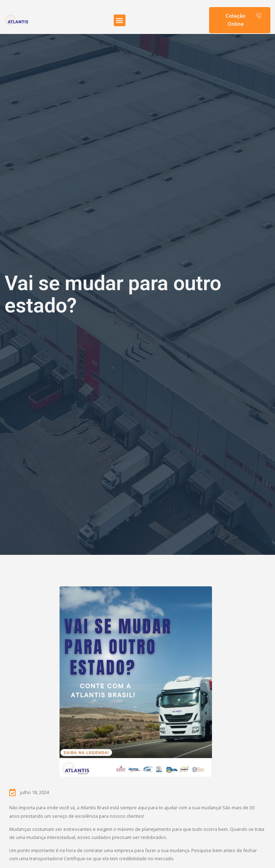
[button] (120, 20)
